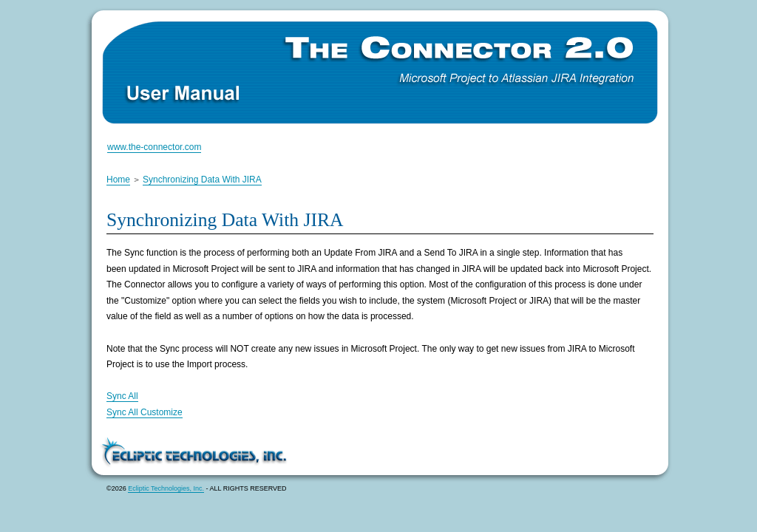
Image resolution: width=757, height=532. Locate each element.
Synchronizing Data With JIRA (202, 180)
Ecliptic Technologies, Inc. (166, 488)
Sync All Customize (145, 412)
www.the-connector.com (154, 147)
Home (118, 180)
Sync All (122, 396)
